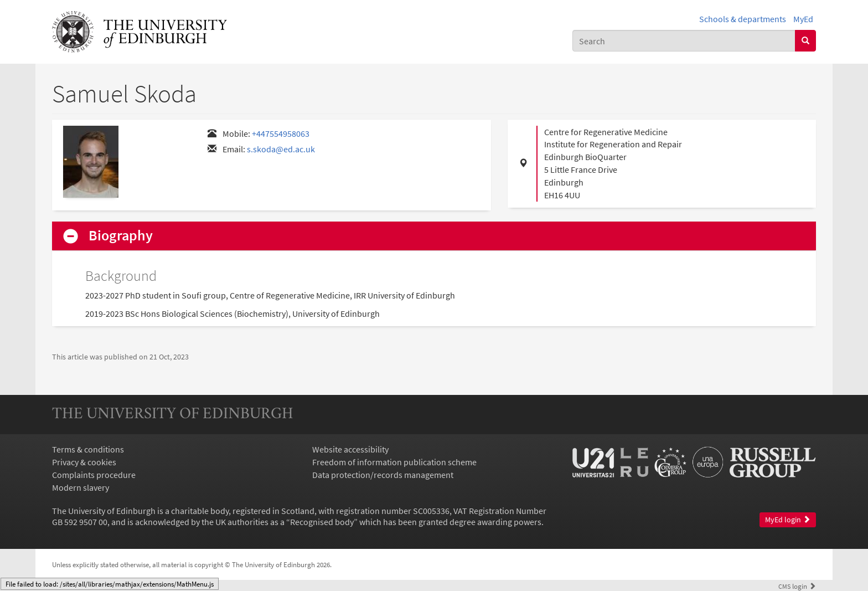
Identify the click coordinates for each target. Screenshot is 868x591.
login (797, 586)
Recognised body (322, 522)
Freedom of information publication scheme (394, 462)
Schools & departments (743, 19)
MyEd (803, 19)
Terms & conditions (88, 449)
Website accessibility (350, 449)
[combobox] (684, 41)
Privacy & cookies (84, 462)
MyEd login (788, 520)
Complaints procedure (94, 475)
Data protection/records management (383, 475)
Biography (121, 236)
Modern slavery (81, 487)
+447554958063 (281, 133)
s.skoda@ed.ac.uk (281, 149)
